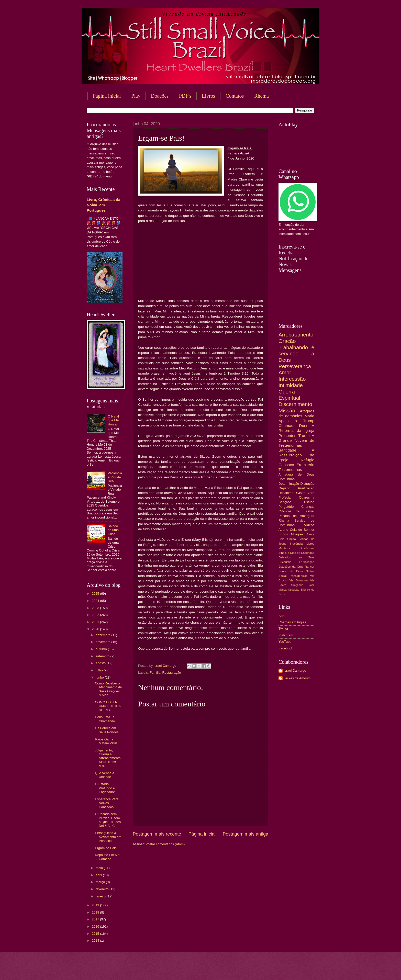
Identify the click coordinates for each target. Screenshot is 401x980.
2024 (96, 601)
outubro (102, 649)
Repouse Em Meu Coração (108, 857)
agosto (101, 663)
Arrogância (297, 585)
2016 (96, 926)
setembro (103, 656)
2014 (96, 940)
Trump (304, 436)
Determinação (289, 484)
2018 (96, 912)
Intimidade (291, 385)
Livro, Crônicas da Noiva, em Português (103, 205)
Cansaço (286, 465)
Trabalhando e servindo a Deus (296, 354)
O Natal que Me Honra (113, 420)
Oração (287, 341)
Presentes (287, 436)
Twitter (283, 629)
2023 (96, 608)
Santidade (287, 450)
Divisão (300, 493)
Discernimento (295, 404)
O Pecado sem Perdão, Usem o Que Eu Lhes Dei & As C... (108, 820)
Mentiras (284, 548)
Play (136, 96)
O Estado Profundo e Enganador (105, 788)
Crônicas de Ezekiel (296, 511)
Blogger (242, 970)
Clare (310, 493)
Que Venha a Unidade (104, 775)
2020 (96, 629)
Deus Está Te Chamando (105, 719)
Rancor (310, 567)
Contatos (235, 96)
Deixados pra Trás (296, 557)
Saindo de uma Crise (113, 530)
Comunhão (287, 479)
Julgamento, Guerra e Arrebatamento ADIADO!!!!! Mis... (108, 758)
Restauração (171, 673)
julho (100, 670)
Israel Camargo (295, 671)
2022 (96, 615)
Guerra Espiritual (289, 395)
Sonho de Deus (291, 571)
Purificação (306, 488)
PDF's (185, 96)
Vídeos (309, 525)
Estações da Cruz (291, 567)
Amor (285, 372)
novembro (103, 642)
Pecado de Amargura (296, 516)
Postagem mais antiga (246, 834)
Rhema (261, 96)
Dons (304, 426)
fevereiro (103, 889)
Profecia (285, 497)
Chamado (287, 426)
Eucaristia (285, 562)
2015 (96, 934)
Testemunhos (290, 470)
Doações (160, 96)
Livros (208, 96)
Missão (287, 410)
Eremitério (305, 465)
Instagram (286, 635)
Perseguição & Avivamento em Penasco (108, 837)
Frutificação (307, 562)
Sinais (283, 553)
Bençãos (285, 502)
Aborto (283, 530)
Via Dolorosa (298, 580)
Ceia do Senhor (302, 530)
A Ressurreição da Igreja (296, 455)
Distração (307, 484)
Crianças (308, 507)
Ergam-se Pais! (106, 848)
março (101, 882)
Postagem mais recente (157, 834)
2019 (96, 905)
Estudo (309, 502)
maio (100, 868)
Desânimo (286, 493)
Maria (309, 416)
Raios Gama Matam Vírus (106, 741)
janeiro (101, 896)
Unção (291, 539)
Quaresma (307, 497)
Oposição (294, 590)
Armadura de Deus (296, 474)
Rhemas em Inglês (292, 622)
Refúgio (308, 460)
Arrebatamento (296, 335)
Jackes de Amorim (297, 678)
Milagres (297, 534)
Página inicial (107, 96)
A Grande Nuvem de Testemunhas (296, 440)
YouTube (285, 642)
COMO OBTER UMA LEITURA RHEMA (108, 706)
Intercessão (292, 379)
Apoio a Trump (296, 421)
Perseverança (295, 366)
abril (99, 875)
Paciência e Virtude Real (115, 477)
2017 (96, 919)
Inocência (296, 544)
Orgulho (284, 488)
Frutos (283, 534)
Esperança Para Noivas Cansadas (107, 803)
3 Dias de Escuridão (301, 553)
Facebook (286, 648)
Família (155, 673)
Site (281, 616)
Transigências (298, 576)
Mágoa (282, 590)
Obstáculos (307, 548)
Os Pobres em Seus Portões (107, 730)
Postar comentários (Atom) (165, 844)
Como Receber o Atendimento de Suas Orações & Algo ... (108, 689)
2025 (96, 594)
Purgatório (286, 507)
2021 (96, 622)
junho (100, 677)
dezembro (103, 635)
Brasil (311, 585)
